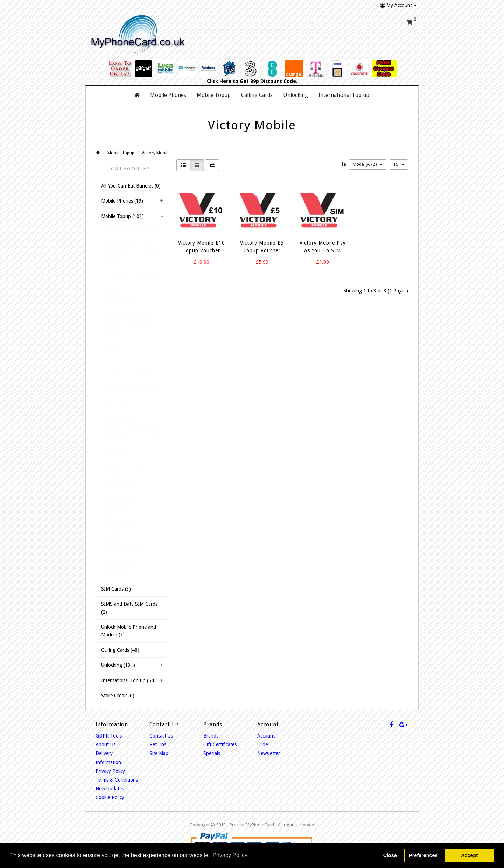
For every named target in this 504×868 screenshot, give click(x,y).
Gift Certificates (220, 744)
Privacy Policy (110, 771)
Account (266, 736)
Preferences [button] (423, 855)
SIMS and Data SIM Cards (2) (129, 608)
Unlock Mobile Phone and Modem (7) (129, 631)
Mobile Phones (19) (122, 201)
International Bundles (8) (130, 230)
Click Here (219, 81)
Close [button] (390, 855)
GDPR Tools (109, 736)
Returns (158, 744)
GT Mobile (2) (118, 301)
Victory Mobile (156, 153)
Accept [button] (469, 855)
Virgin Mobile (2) (121, 418)
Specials (212, 753)
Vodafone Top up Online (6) (129, 389)
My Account (398, 5)
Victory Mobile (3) (122, 549)
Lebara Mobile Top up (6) (130, 276)
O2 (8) (110, 347)
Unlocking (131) (118, 665)
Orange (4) (114, 360)
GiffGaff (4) (115, 452)
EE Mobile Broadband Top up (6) (131, 259)
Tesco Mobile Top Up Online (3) (125, 468)
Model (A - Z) (368, 164)
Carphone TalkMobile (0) (129, 373)
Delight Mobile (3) (122, 511)
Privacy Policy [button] (230, 855)
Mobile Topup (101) (122, 216)
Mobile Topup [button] (214, 95)
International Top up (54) (128, 680)
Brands (211, 736)
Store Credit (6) (118, 696)
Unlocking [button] (296, 95)
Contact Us (161, 736)
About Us (106, 744)
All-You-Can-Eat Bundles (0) (131, 186)
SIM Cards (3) (116, 589)
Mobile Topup (121, 153)
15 (399, 164)
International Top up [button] (344, 95)
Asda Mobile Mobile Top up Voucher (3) (132, 435)
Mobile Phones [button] (168, 95)
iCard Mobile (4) (120, 536)
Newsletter (269, 753)
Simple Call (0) (118, 574)
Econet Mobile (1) (122, 523)
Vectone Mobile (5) (123, 288)
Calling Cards (257, 95)
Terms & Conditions (117, 780)
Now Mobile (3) (119, 498)
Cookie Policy (110, 797)
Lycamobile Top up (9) (127, 242)
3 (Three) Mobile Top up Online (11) (129, 330)
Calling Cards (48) (120, 650)
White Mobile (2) (121, 485)
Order (263, 744)
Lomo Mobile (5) (120, 562)
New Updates (110, 789)
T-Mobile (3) (116, 406)
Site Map (159, 753)
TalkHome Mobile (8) (125, 314)
